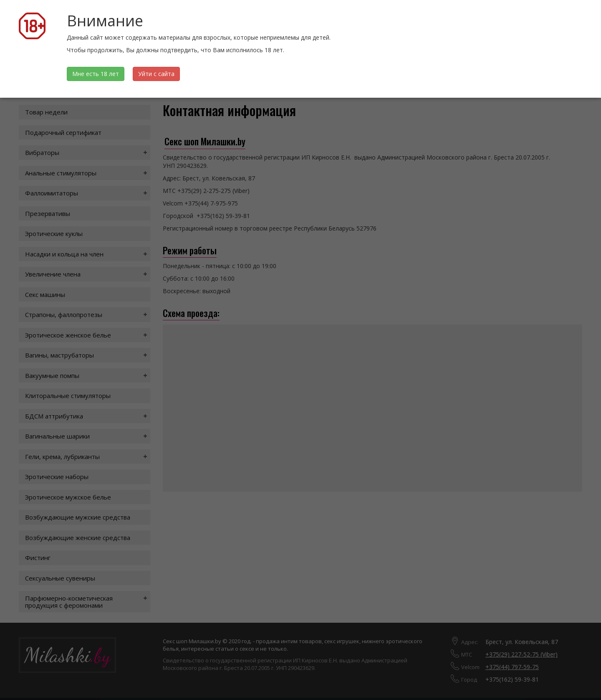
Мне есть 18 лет (96, 74)
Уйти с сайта (156, 74)
